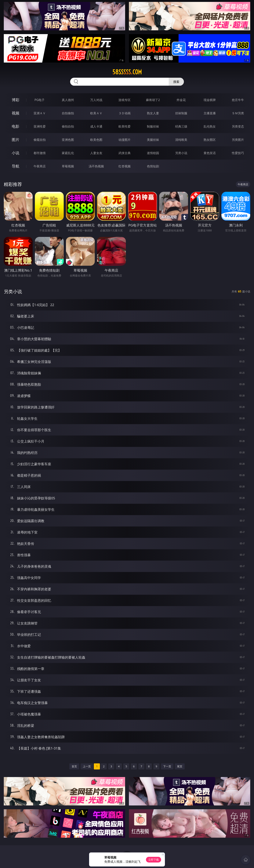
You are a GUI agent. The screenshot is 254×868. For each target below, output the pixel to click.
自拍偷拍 (68, 113)
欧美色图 (96, 140)
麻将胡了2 (153, 100)
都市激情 (40, 153)
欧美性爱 (125, 126)
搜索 (176, 82)
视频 (16, 113)
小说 (16, 153)
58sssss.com (127, 72)
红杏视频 (125, 166)
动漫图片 (125, 140)
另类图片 (238, 140)
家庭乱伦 (68, 153)
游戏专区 (125, 100)
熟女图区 (210, 140)
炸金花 (181, 100)
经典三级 (181, 126)
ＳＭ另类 (238, 113)
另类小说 (181, 153)
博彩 (16, 100)
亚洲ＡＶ (40, 113)
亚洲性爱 (40, 126)
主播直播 (210, 113)
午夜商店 (40, 166)
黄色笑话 (210, 153)
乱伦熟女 (210, 126)
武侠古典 (125, 153)
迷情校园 (153, 153)
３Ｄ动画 (125, 113)
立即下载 (154, 860)
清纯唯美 (181, 140)
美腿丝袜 (153, 140)
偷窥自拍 (40, 140)
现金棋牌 (210, 100)
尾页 (180, 766)
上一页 (87, 766)
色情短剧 (153, 166)
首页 (74, 766)
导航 (16, 166)
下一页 (167, 766)
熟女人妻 (153, 113)
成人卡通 (96, 126)
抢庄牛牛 (238, 100)
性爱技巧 (238, 153)
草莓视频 (68, 166)
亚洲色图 (68, 140)
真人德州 (68, 100)
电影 (16, 126)
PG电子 (40, 100)
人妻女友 (96, 153)
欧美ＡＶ (96, 113)
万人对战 (96, 100)
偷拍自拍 (68, 126)
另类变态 (238, 126)
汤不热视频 (96, 166)
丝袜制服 (181, 113)
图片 (16, 140)
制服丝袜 (153, 126)
